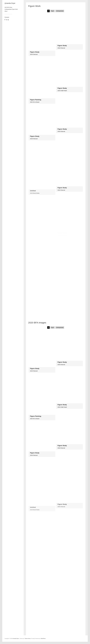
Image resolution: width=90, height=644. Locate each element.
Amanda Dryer (10, 3)
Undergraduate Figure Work (11, 9)
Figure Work (34, 6)
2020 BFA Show (8, 7)
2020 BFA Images (37, 323)
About (6, 11)
